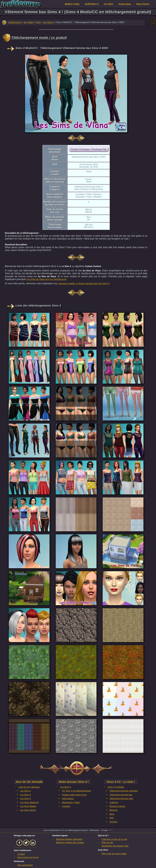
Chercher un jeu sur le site (114, 839)
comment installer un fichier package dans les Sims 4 (84, 284)
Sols (112, 818)
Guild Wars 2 (92, 4)
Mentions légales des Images (70, 843)
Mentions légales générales (69, 839)
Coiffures (114, 802)
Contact (21, 854)
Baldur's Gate (72, 4)
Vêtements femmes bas (121, 795)
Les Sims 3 (25, 791)
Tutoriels (66, 806)
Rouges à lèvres (117, 806)
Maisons (114, 810)
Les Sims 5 (25, 799)
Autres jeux (125, 4)
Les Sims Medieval (29, 802)
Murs (112, 814)
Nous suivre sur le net (28, 857)
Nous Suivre (143, 4)
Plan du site (107, 843)
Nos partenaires (25, 865)
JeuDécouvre (15, 22)
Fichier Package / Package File (89, 149)
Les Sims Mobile (28, 806)
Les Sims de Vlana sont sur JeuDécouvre (46, 279)
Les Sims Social (28, 810)
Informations (68, 799)
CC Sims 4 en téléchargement (76, 791)
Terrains (113, 822)
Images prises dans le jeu (74, 795)
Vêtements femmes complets (123, 791)
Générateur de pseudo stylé (115, 846)
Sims (38, 22)
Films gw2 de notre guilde (114, 854)
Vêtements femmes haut (121, 799)
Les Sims (109, 4)
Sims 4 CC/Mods (116, 787)
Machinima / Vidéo (71, 802)
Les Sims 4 (48, 22)
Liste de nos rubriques (29, 787)
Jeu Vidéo (28, 22)
